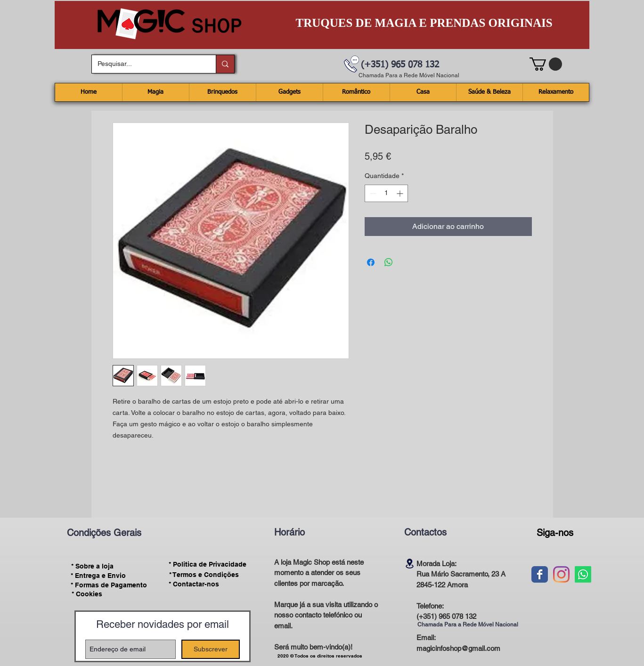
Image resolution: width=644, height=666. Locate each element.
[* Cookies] (87, 594)
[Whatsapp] (583, 574)
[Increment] (401, 193)
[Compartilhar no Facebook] (371, 262)
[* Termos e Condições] (204, 575)
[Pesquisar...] (147, 64)
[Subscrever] (211, 649)
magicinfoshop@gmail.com (458, 648)
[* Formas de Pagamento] (109, 585)
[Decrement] (372, 193)
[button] (546, 64)
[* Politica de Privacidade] (208, 564)
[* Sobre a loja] (93, 566)
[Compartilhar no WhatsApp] (389, 262)
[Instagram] (561, 574)
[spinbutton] (386, 193)
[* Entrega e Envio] (98, 576)
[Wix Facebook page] (540, 574)
